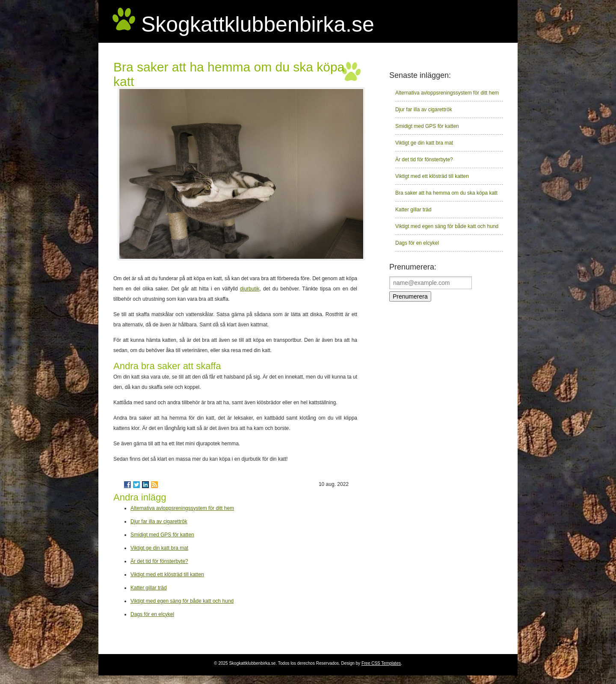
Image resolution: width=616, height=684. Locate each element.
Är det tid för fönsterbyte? (159, 561)
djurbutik (250, 289)
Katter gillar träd (149, 588)
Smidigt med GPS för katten (162, 535)
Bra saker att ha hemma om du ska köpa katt (446, 193)
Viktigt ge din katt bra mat (159, 548)
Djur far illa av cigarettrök (159, 521)
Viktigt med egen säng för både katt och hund (182, 601)
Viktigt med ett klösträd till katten (167, 574)
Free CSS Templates (381, 663)
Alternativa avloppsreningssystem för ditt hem (182, 508)
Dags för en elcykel (152, 614)
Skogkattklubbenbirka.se (258, 24)
